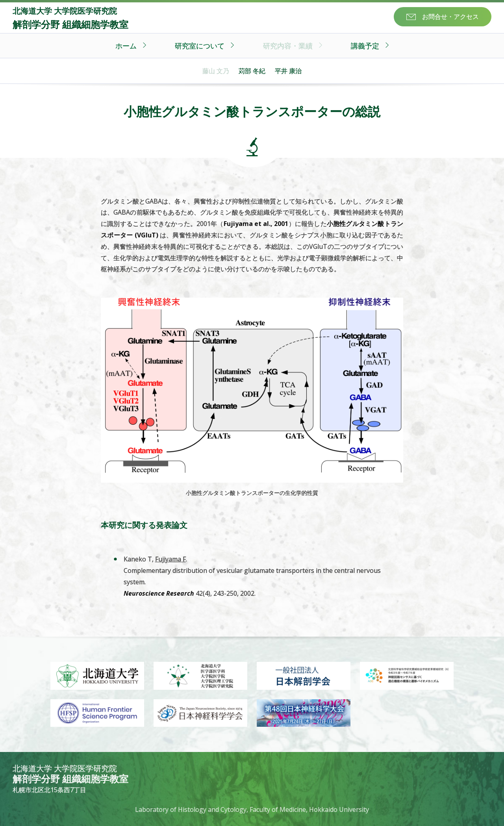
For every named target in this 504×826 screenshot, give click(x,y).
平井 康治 (288, 71)
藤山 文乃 (216, 71)
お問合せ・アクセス (450, 17)
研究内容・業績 (288, 45)
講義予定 (365, 45)
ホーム (126, 45)
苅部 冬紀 (252, 71)
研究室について (200, 45)
